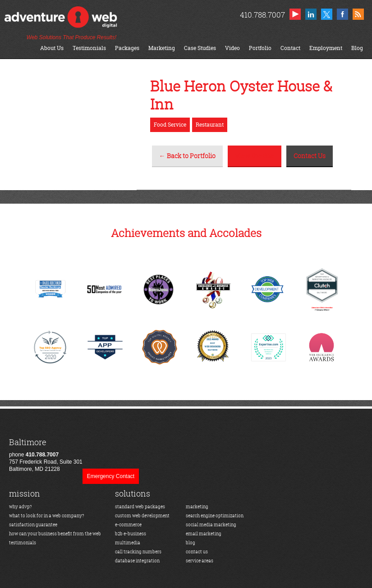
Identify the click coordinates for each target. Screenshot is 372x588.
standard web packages (140, 507)
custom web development (142, 516)
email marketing (204, 534)
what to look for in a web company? (47, 516)
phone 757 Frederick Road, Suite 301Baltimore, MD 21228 (46, 455)
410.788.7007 (262, 15)
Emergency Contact (111, 476)
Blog (357, 48)
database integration (137, 561)
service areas (200, 561)
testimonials (23, 543)
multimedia (128, 543)
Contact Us (310, 156)
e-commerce (128, 525)
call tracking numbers (138, 552)
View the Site (255, 156)
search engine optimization (215, 516)
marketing (197, 507)
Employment (326, 48)
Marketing (162, 48)
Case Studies (200, 48)
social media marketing (211, 525)
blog (191, 543)
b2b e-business (131, 534)
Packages (127, 48)
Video (232, 48)
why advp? (21, 507)
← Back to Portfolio (187, 156)
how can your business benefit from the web (55, 534)
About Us (52, 48)
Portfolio (260, 48)
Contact (290, 48)
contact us (197, 552)
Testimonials (89, 48)
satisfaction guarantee (33, 525)
